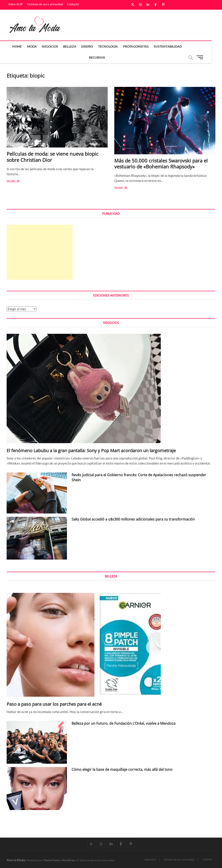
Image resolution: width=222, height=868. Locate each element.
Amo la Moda (16, 860)
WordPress (68, 860)
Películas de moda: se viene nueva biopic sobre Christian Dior (53, 157)
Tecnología (113, 46)
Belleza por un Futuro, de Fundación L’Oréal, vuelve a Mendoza (124, 723)
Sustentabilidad (173, 46)
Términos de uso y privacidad (45, 4)
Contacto (73, 4)
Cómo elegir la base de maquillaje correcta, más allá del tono (122, 769)
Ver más (16, 181)
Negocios (55, 46)
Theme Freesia (52, 860)
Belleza (75, 46)
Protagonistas (141, 46)
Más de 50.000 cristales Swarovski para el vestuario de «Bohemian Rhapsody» (161, 164)
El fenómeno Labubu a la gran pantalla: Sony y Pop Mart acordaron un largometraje (91, 451)
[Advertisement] (40, 252)
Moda (37, 46)
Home (22, 46)
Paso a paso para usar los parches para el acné (54, 704)
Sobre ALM (15, 4)
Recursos (102, 57)
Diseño (92, 46)
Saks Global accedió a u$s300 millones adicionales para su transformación (133, 519)
